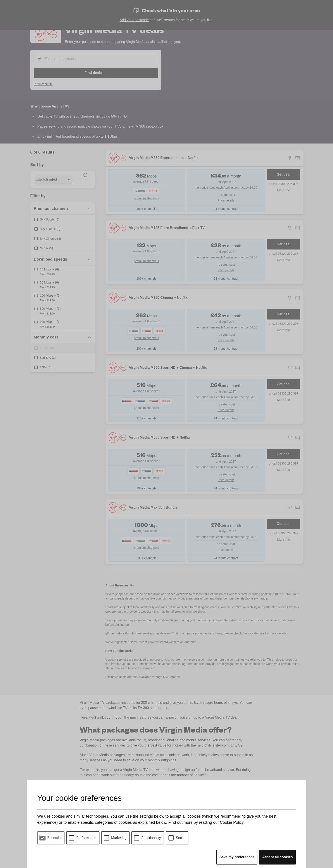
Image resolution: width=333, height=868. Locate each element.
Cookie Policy (232, 822)
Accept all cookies (278, 857)
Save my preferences (237, 857)
